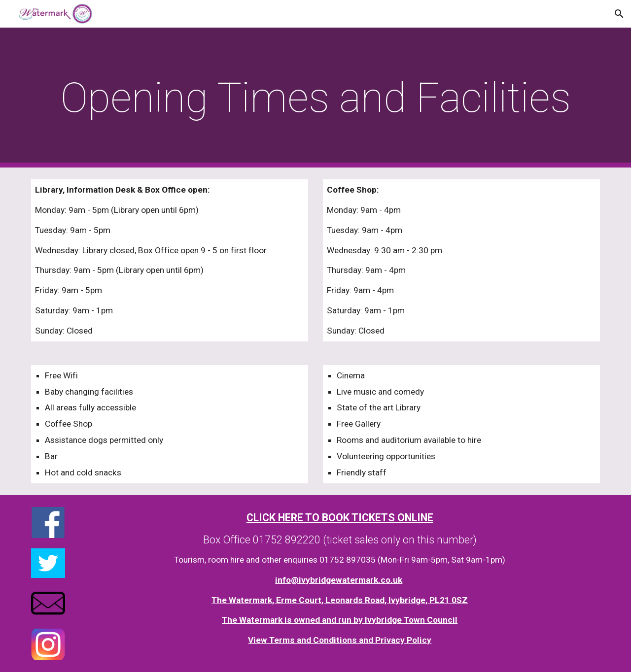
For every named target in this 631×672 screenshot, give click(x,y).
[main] (315, 98)
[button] (619, 14)
